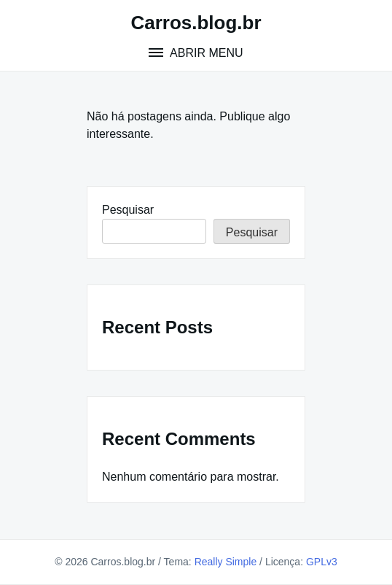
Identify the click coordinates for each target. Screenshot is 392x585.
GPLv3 (322, 562)
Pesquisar (128, 210)
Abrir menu (205, 53)
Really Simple (226, 562)
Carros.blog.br (196, 23)
